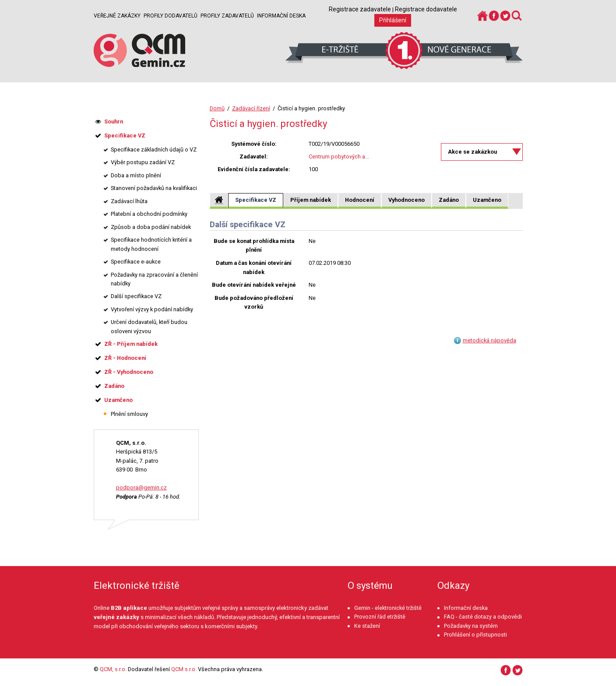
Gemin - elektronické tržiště (388, 608)
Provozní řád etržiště (380, 617)
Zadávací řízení (251, 108)
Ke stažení (367, 626)
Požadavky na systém (471, 626)
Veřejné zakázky (117, 16)
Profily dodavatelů (171, 16)
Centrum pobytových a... (339, 157)
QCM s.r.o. (184, 669)
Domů (217, 108)
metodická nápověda (489, 340)
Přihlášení (393, 20)
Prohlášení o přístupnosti (475, 635)
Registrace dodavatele (426, 9)
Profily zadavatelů (227, 16)
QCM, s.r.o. (113, 669)
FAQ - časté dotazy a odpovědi (483, 617)
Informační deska (281, 16)
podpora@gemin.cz (141, 487)
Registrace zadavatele (360, 9)
